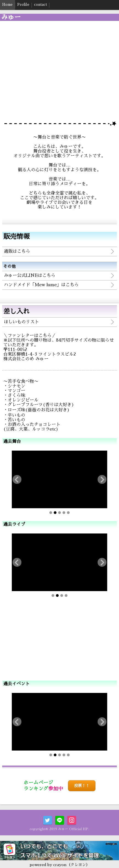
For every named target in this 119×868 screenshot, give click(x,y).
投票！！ (82, 786)
